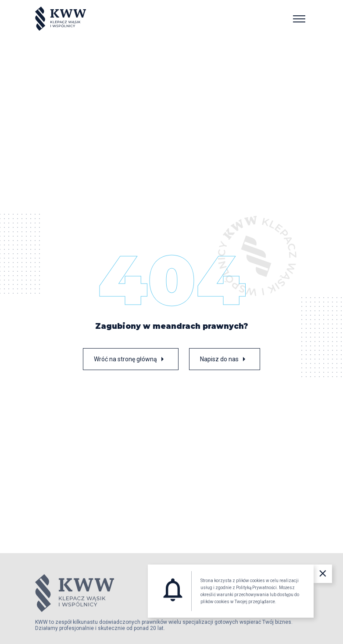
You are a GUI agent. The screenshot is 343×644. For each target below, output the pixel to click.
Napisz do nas (225, 359)
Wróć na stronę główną (131, 359)
